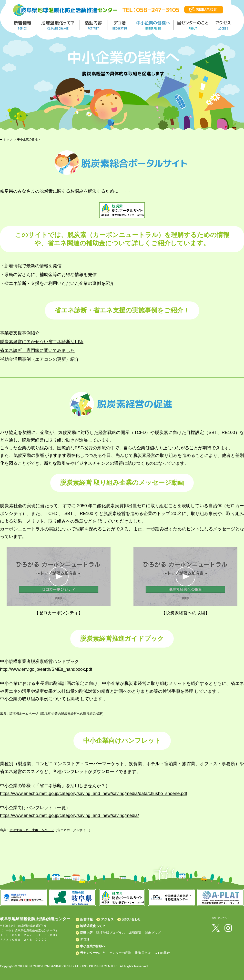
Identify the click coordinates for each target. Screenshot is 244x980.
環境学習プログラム (111, 933)
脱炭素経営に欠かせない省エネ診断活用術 (42, 342)
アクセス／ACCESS (224, 25)
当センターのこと (93, 953)
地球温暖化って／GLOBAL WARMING (58, 25)
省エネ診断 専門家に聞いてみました (37, 351)
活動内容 (86, 933)
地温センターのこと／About (193, 25)
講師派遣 (135, 933)
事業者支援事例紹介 (20, 333)
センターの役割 (120, 953)
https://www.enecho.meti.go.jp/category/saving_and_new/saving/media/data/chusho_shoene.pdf (94, 794)
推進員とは (143, 953)
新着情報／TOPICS (23, 25)
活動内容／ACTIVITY (94, 25)
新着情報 (86, 919)
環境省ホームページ (24, 714)
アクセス (107, 919)
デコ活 (121, 25)
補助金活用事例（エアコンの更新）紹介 (40, 359)
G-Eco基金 (162, 953)
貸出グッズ (153, 933)
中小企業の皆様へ (154, 25)
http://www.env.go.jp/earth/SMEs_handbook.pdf (46, 669)
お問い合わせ (131, 919)
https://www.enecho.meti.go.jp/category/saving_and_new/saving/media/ (69, 815)
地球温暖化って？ (93, 926)
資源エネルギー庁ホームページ (32, 830)
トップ (8, 140)
